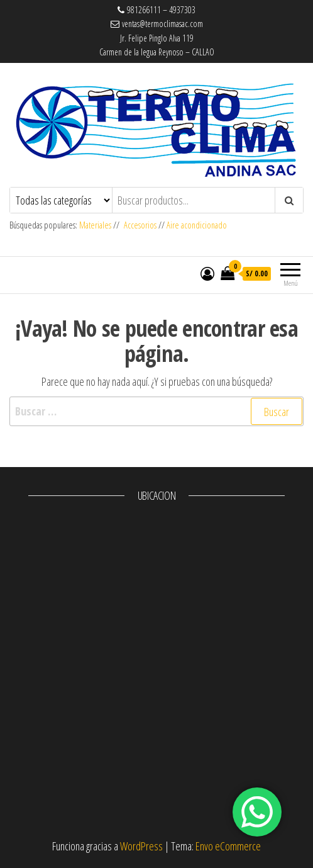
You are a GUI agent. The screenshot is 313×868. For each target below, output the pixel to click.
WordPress (141, 846)
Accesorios (140, 225)
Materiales (96, 225)
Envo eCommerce (228, 846)
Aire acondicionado (197, 225)
